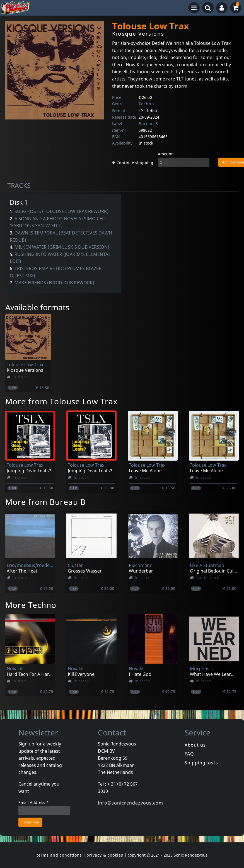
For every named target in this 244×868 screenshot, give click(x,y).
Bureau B (148, 124)
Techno (146, 104)
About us (195, 745)
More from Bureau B (45, 502)
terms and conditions (59, 855)
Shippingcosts (201, 763)
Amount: (166, 154)
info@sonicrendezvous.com (131, 803)
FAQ (189, 754)
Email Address (34, 802)
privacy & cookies (105, 855)
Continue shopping (133, 163)
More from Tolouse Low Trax (61, 401)
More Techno (31, 605)
